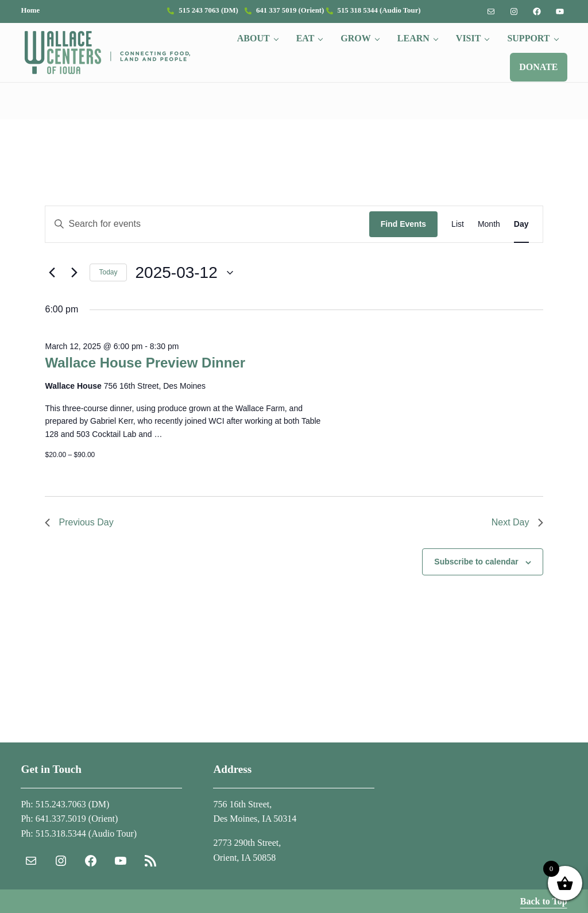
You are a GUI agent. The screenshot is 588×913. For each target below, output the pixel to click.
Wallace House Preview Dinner (145, 363)
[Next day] (74, 273)
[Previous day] (52, 273)
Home (30, 10)
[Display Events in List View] (458, 224)
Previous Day (79, 522)
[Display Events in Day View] (521, 224)
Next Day (517, 522)
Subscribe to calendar (476, 562)
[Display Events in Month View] (489, 224)
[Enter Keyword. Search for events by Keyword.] (207, 224)
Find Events (403, 224)
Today (108, 272)
